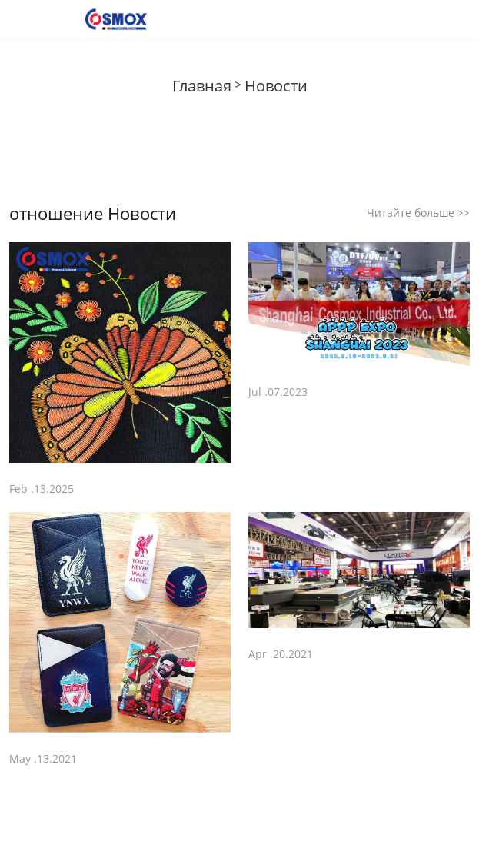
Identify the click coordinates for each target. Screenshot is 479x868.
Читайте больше (418, 213)
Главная (202, 86)
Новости (276, 86)
